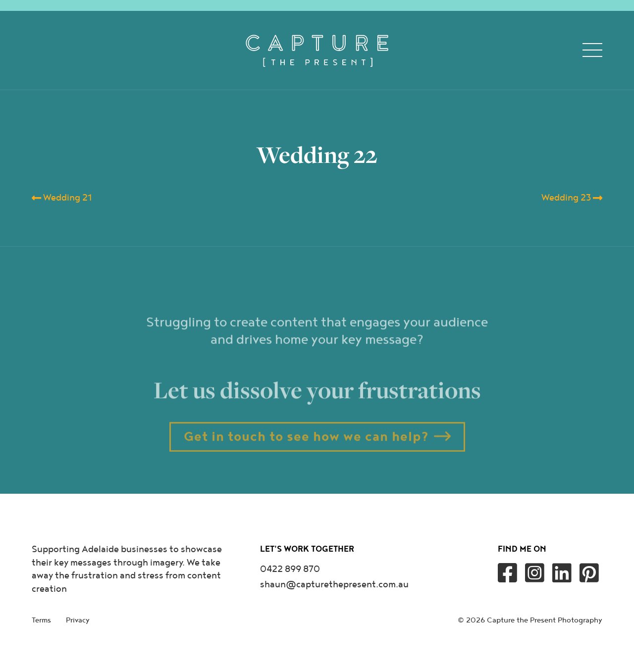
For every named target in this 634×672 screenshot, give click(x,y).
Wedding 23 (572, 198)
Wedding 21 (62, 198)
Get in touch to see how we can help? (306, 457)
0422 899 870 (290, 569)
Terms (41, 620)
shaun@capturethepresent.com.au (334, 585)
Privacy (78, 620)
